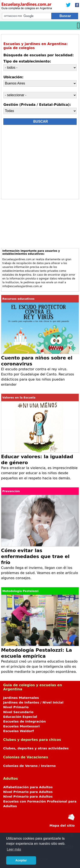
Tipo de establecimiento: (27, 61)
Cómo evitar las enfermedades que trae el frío (35, 556)
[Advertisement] (40, 163)
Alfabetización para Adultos (28, 787)
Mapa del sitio (62, 826)
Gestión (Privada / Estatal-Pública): (37, 105)
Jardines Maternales (21, 698)
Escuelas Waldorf (18, 731)
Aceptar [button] (21, 860)
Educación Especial (20, 717)
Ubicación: (13, 77)
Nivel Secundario (18, 712)
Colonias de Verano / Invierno (29, 766)
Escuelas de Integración (25, 721)
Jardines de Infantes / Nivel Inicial (33, 702)
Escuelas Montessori (21, 726)
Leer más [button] (14, 849)
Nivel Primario (16, 707)
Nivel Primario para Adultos (28, 792)
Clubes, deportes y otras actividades (36, 748)
